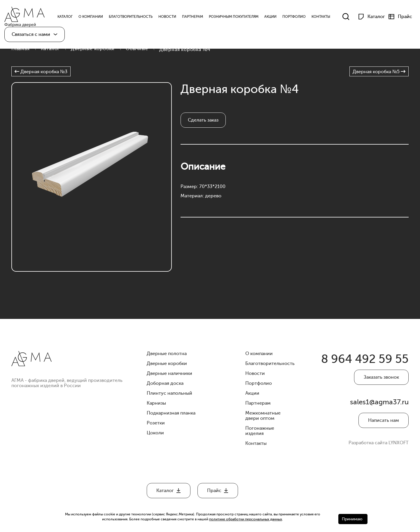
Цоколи (155, 433)
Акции (270, 17)
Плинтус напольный (169, 393)
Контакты (321, 17)
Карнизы (156, 403)
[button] (35, 34)
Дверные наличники (169, 373)
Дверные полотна (167, 354)
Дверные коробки (93, 49)
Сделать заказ (203, 120)
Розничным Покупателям (234, 17)
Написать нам (384, 420)
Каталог (50, 49)
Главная (21, 49)
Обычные (137, 49)
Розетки (156, 423)
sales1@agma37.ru (379, 402)
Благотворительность (131, 17)
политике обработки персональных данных (246, 519)
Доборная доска (165, 383)
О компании (91, 17)
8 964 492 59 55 (365, 359)
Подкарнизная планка (171, 413)
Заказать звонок (381, 377)
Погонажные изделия (260, 431)
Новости (167, 17)
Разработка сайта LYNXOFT (379, 443)
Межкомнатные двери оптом (263, 416)
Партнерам (192, 17)
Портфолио (294, 17)
